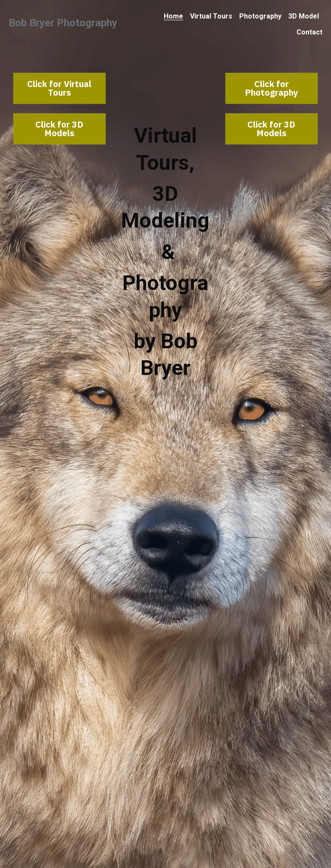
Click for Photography (272, 88)
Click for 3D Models (59, 129)
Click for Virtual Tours (59, 88)
